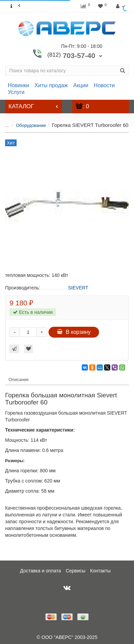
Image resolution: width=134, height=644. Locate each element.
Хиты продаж (51, 85)
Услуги (16, 92)
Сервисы (76, 571)
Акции (81, 85)
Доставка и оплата (41, 571)
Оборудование (26, 125)
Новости (104, 85)
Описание (19, 380)
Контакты (100, 571)
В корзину (74, 332)
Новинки (18, 85)
